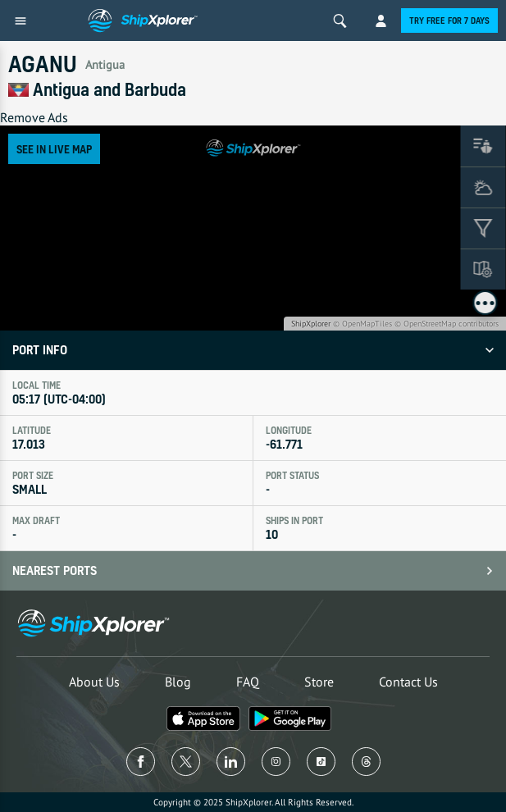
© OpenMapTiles (362, 324)
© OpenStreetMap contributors (447, 324)
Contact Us (408, 682)
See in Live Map (54, 149)
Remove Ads (34, 117)
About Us (94, 682)
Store (319, 682)
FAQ (248, 682)
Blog (178, 682)
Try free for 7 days (449, 21)
